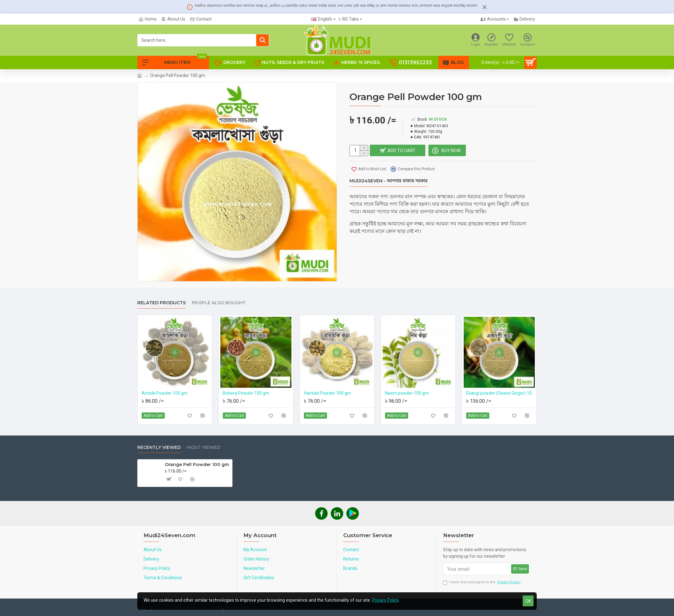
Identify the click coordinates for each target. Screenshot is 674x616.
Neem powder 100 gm (407, 393)
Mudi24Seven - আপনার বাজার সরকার (388, 181)
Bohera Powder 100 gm (246, 393)
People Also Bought (219, 303)
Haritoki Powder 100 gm (327, 393)
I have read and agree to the (482, 582)
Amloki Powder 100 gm (165, 393)
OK (528, 601)
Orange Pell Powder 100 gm (197, 464)
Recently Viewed (159, 448)
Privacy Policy (385, 600)
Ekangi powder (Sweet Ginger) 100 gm (501, 393)
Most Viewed (204, 448)
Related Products (161, 303)
